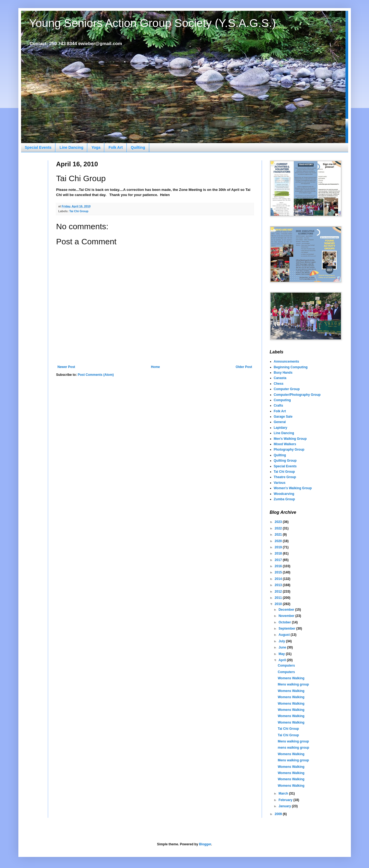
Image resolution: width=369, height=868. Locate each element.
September (287, 629)
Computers (286, 666)
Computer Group (287, 389)
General (280, 422)
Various (280, 483)
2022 (279, 528)
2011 (279, 598)
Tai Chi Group (79, 211)
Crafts (279, 406)
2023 (279, 522)
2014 (279, 579)
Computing (282, 400)
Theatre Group (285, 477)
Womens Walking (291, 678)
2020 (279, 541)
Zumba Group (285, 499)
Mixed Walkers (285, 444)
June (283, 647)
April (283, 660)
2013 (279, 585)
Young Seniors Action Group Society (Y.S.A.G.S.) (153, 23)
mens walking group (293, 748)
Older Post (244, 367)
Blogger (205, 844)
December (287, 610)
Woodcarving (284, 494)
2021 (279, 535)
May (282, 654)
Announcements (287, 362)
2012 (279, 592)
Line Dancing (71, 147)
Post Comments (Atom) (96, 375)
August (285, 635)
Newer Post (66, 367)
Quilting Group (285, 461)
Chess (279, 384)
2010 (279, 604)
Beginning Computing (291, 367)
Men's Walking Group (290, 439)
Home (155, 367)
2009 (279, 814)
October (285, 622)
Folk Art (115, 147)
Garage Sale (283, 417)
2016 (279, 566)
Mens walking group (293, 684)
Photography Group (289, 450)
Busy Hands (283, 373)
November (287, 616)
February (286, 800)
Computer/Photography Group (297, 395)
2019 (279, 547)
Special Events (38, 147)
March (284, 793)
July (282, 641)
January (285, 806)
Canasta (280, 378)
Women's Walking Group (293, 488)
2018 (279, 553)
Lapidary (281, 428)
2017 (279, 560)
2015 (279, 572)
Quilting (138, 147)
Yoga (96, 147)
